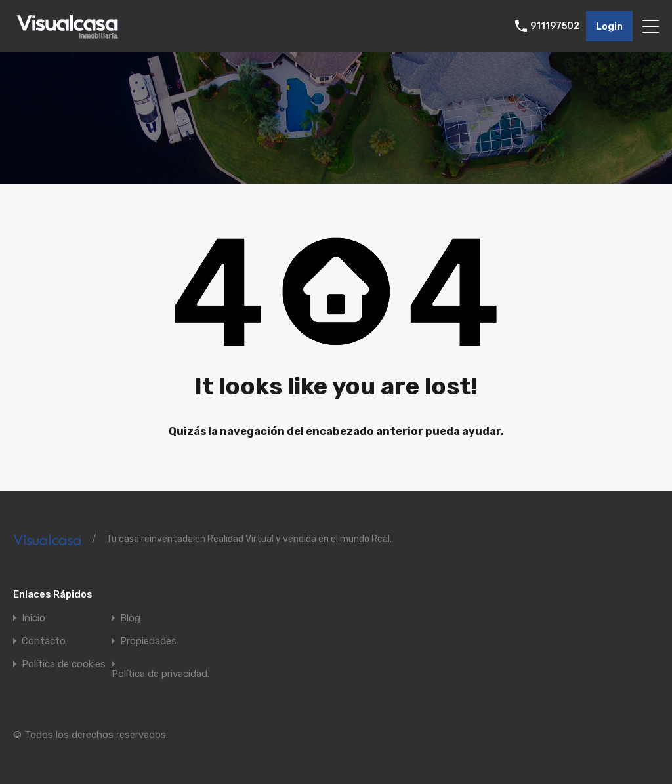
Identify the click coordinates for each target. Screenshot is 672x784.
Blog (130, 618)
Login (609, 26)
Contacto (44, 641)
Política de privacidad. (160, 674)
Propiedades (148, 641)
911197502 (555, 26)
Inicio (33, 618)
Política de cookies (64, 664)
